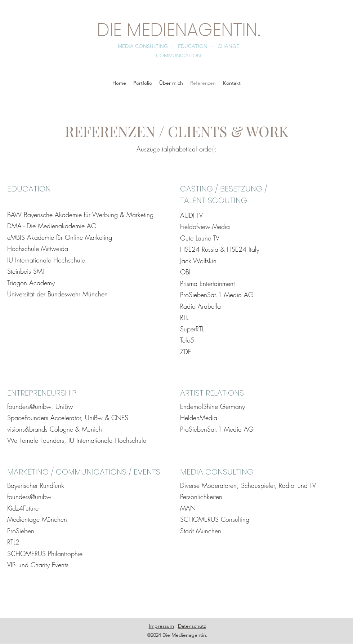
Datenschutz (192, 626)
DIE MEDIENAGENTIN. (179, 30)
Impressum (161, 626)
